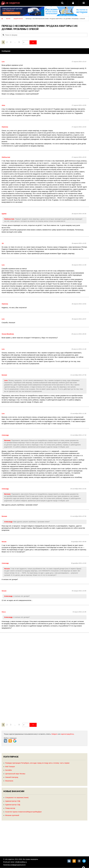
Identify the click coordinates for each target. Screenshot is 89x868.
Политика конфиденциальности (14, 865)
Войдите (55, 734)
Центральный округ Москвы (15, 774)
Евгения (7, 440)
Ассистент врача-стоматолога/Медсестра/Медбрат (24, 812)
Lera (6, 380)
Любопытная (9, 219)
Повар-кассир (10, 808)
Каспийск (9, 770)
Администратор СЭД (13, 801)
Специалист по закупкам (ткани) (17, 798)
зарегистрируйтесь (68, 734)
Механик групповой (12, 815)
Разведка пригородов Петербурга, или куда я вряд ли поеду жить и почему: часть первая (37, 763)
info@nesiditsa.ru (21, 862)
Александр (8, 522)
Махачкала (9, 781)
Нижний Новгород (12, 777)
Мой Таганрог (10, 767)
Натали (7, 569)
